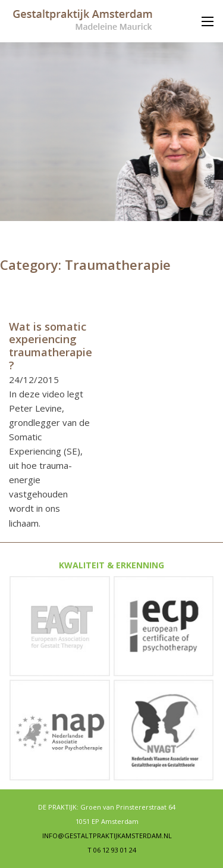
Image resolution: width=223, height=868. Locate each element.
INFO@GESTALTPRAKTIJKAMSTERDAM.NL (107, 836)
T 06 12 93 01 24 (112, 850)
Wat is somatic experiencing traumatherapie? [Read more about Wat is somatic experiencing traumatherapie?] (51, 346)
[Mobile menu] (208, 21)
